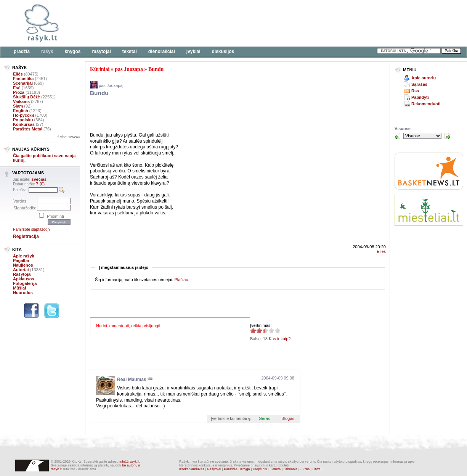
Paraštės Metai (28, 129)
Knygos (72, 51)
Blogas (288, 418)
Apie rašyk (24, 256)
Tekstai (130, 51)
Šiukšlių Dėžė (26, 97)
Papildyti (420, 97)
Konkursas (24, 124)
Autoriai (21, 270)
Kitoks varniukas (192, 469)
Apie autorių (424, 78)
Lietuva (275, 469)
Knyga (245, 469)
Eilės (18, 74)
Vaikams (21, 101)
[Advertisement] (234, 23)
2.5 (253, 330)
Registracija (26, 236)
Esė (17, 88)
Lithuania (291, 469)
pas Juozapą (129, 69)
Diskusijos (223, 51)
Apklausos (24, 279)
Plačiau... (183, 280)
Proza (19, 92)
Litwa (317, 469)
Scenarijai (23, 83)
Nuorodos (23, 293)
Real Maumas (132, 380)
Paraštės (231, 469)
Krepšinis (260, 469)
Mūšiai (19, 288)
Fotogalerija (25, 283)
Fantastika (23, 79)
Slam (18, 106)
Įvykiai (193, 51)
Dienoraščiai (162, 51)
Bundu (156, 69)
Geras (264, 418)
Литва (305, 469)
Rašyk (47, 51)
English (21, 111)
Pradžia (22, 51)
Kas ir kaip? (280, 339)
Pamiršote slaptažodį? (32, 229)
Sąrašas (419, 84)
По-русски (23, 115)
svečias (39, 179)
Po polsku (23, 120)
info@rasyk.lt (129, 462)
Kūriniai (100, 69)
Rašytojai (101, 51)
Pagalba (21, 261)
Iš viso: (68, 137)
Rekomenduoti (426, 104)
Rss (415, 91)
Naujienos (23, 265)
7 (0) (41, 184)
